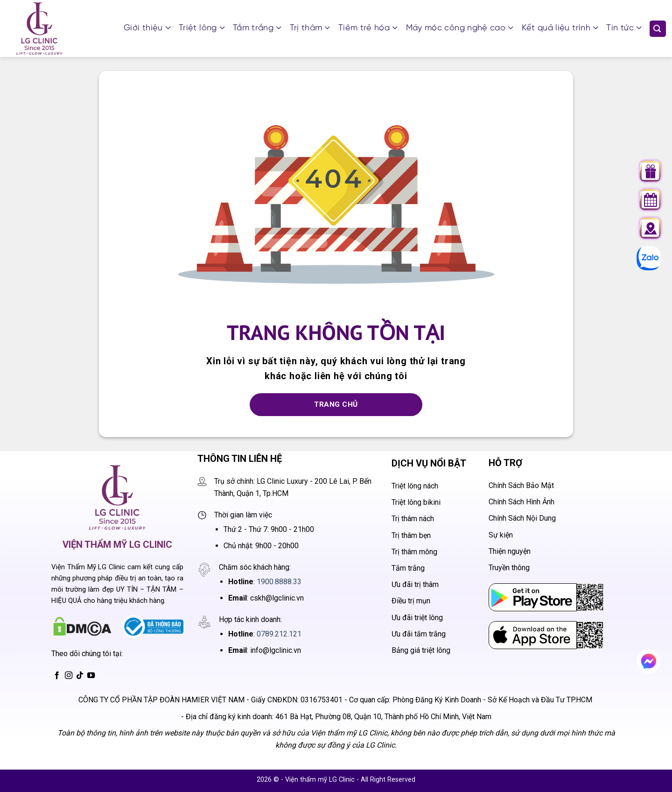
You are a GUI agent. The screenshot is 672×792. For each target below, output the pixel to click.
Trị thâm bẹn (411, 535)
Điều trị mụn (411, 601)
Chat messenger (651, 664)
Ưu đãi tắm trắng (419, 634)
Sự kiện (501, 535)
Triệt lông (202, 28)
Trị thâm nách (413, 519)
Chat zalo (644, 258)
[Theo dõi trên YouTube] (91, 676)
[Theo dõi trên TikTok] (80, 676)
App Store (505, 627)
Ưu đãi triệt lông (417, 618)
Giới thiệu (147, 28)
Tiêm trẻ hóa (368, 28)
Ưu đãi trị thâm (415, 584)
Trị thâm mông (414, 552)
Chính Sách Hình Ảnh (521, 502)
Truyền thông (509, 568)
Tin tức (624, 28)
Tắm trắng (257, 28)
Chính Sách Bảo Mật (521, 485)
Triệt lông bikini (416, 502)
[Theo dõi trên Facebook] (57, 676)
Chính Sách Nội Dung (522, 518)
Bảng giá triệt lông (421, 650)
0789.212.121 (279, 634)
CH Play (502, 590)
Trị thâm (310, 28)
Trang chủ (336, 404)
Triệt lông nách (415, 486)
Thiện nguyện (510, 551)
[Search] (658, 29)
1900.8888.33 (279, 582)
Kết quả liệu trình (560, 28)
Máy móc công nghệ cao (460, 28)
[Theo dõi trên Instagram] (69, 676)
